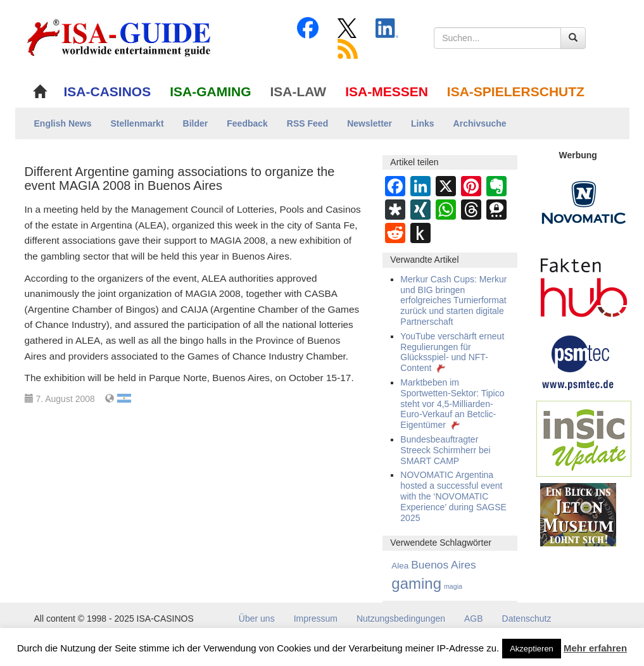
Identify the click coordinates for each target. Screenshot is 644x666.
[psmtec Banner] (578, 361)
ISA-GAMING (210, 91)
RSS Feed (307, 123)
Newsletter (369, 123)
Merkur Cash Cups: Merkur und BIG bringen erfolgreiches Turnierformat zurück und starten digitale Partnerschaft (453, 300)
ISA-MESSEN (387, 91)
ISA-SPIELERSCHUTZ (516, 91)
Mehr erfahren (595, 648)
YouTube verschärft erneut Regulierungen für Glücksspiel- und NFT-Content (452, 352)
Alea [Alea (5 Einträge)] (400, 566)
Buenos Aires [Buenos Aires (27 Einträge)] (444, 565)
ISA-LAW (299, 91)
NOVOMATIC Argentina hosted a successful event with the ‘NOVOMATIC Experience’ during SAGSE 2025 (453, 496)
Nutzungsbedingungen (401, 619)
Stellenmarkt (137, 123)
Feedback (247, 123)
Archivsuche (480, 123)
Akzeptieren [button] (532, 649)
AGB (474, 619)
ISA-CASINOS (108, 91)
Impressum (316, 619)
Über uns (257, 619)
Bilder (196, 123)
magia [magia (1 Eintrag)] (453, 586)
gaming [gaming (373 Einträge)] (416, 583)
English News (63, 123)
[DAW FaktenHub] (584, 284)
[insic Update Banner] (584, 438)
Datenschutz (527, 619)
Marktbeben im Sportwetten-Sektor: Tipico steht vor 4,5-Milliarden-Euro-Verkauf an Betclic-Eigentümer (452, 404)
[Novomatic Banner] (584, 202)
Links (423, 123)
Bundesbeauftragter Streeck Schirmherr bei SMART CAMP (445, 450)
